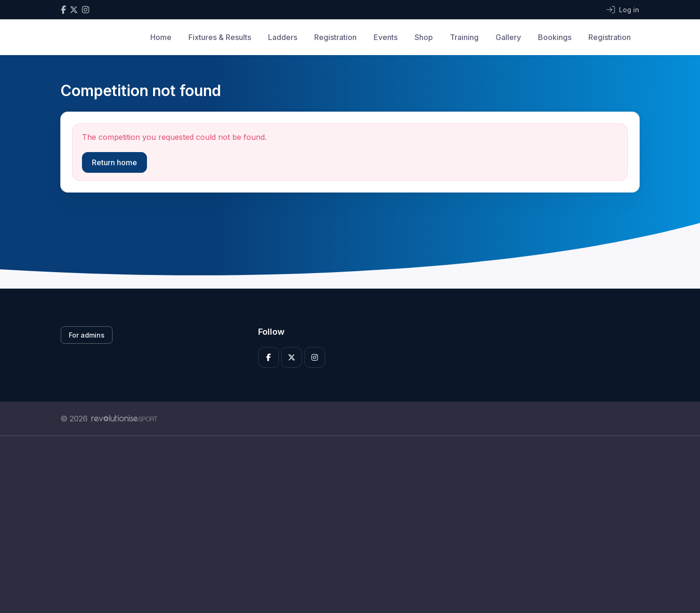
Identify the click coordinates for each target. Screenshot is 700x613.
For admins (87, 335)
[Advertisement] (343, 524)
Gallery (508, 37)
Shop (424, 37)
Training (464, 37)
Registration (335, 37)
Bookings (555, 37)
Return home (114, 162)
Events (386, 37)
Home (161, 37)
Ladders (283, 37)
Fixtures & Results (220, 37)
